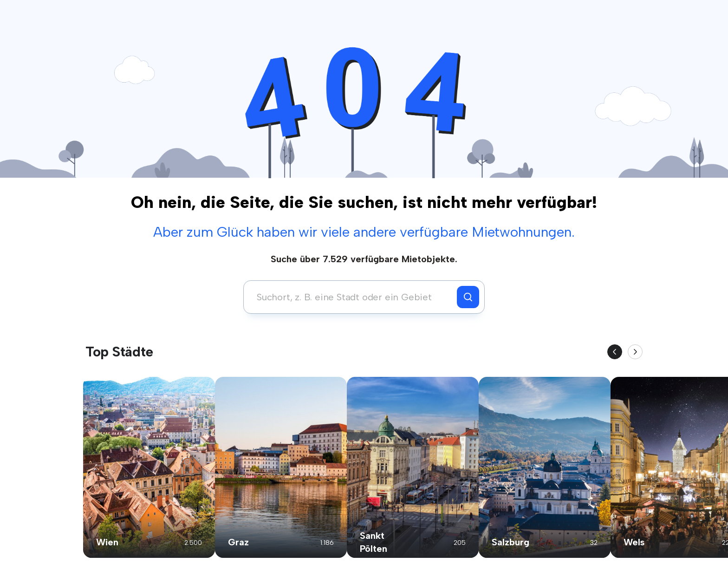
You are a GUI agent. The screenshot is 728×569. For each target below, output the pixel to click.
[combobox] (353, 297)
